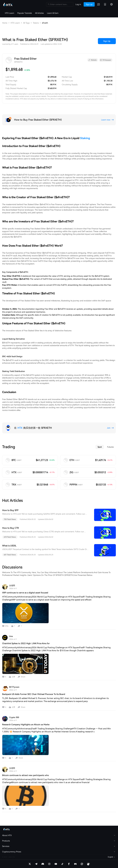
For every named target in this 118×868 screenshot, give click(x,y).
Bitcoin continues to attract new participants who (26, 775)
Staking (85, 138)
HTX (20, 428)
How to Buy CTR (11, 528)
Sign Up (107, 41)
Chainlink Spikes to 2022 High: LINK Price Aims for (26, 643)
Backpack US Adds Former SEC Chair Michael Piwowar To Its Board (34, 694)
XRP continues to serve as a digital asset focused (25, 593)
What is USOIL (9, 546)
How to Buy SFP (10, 510)
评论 (7, 626)
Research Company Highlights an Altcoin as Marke (26, 725)
